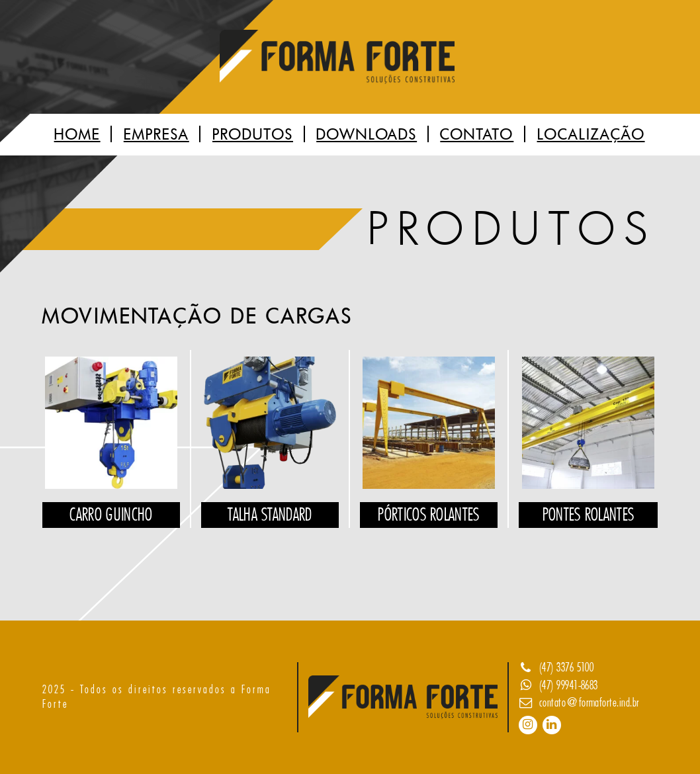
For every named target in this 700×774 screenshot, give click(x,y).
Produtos (253, 135)
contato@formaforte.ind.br (590, 703)
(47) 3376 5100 (567, 667)
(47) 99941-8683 (569, 685)
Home (77, 135)
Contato (477, 135)
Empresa (156, 135)
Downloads (367, 135)
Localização (591, 135)
